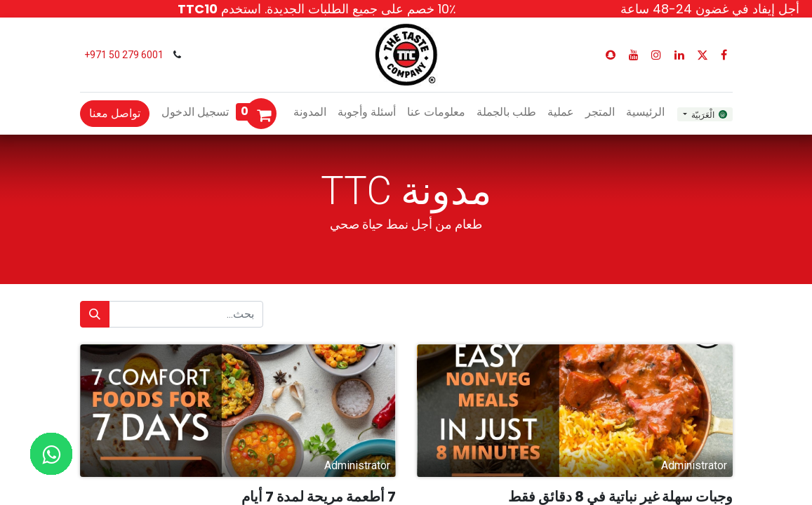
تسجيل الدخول (195, 112)
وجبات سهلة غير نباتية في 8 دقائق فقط (620, 497)
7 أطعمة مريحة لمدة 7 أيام (319, 497)
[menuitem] (645, 112)
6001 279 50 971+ (123, 55)
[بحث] (95, 314)
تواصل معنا (115, 113)
